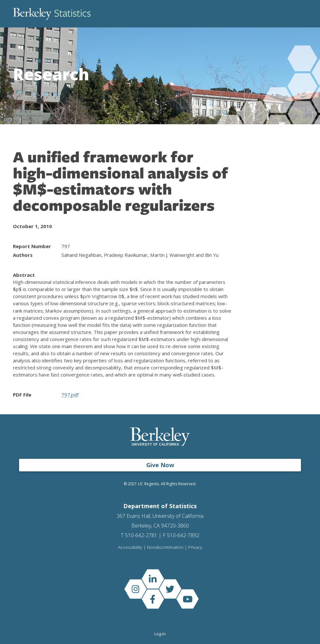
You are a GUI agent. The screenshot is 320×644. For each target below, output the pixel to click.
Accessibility (130, 548)
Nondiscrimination (165, 548)
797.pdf (70, 395)
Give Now (160, 465)
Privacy (195, 548)
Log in (160, 634)
